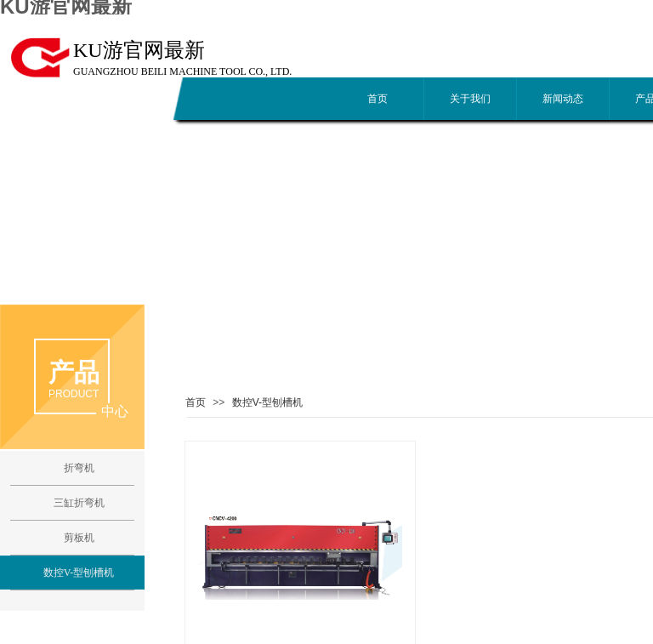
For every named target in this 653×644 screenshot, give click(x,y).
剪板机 (79, 538)
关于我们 (470, 99)
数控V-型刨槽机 (267, 402)
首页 (378, 99)
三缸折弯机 (79, 503)
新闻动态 (563, 99)
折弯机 (79, 468)
